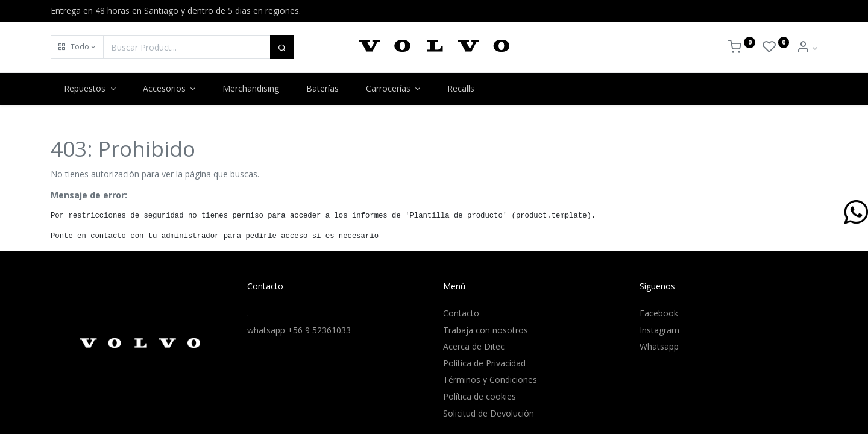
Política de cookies (480, 396)
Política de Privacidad (484, 363)
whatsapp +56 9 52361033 (299, 330)
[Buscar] (282, 47)
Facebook (659, 313)
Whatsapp (659, 346)
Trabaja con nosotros (486, 330)
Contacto (461, 313)
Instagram (659, 330)
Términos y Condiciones (490, 379)
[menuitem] (251, 89)
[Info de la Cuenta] (807, 48)
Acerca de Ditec (474, 346)
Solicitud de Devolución (489, 413)
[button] (77, 47)
